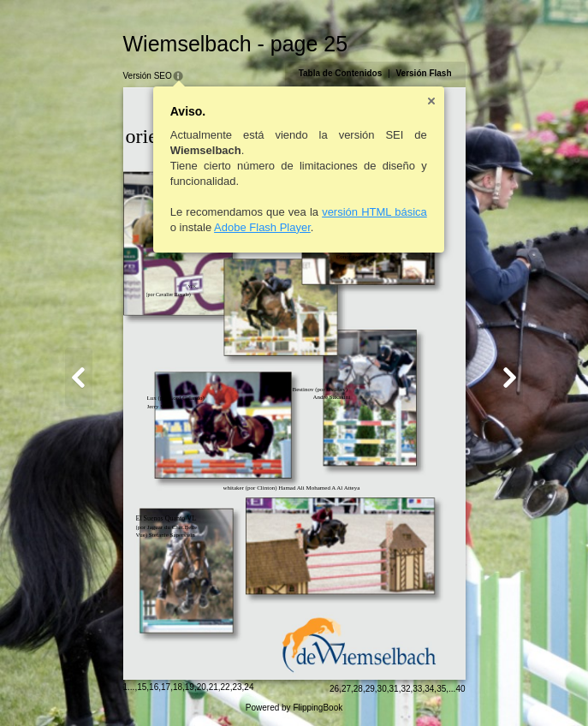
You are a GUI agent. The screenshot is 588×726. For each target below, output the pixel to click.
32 (405, 689)
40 (460, 689)
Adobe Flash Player (262, 227)
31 (394, 689)
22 (226, 687)
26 (334, 689)
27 (346, 689)
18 (178, 687)
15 (142, 687)
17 (166, 687)
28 (358, 689)
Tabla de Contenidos (341, 73)
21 (214, 687)
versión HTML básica (374, 212)
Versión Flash (423, 73)
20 (202, 687)
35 (441, 689)
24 (249, 687)
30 (382, 689)
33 (417, 689)
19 (190, 687)
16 (154, 687)
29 (370, 689)
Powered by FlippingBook (294, 708)
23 (237, 687)
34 (429, 689)
